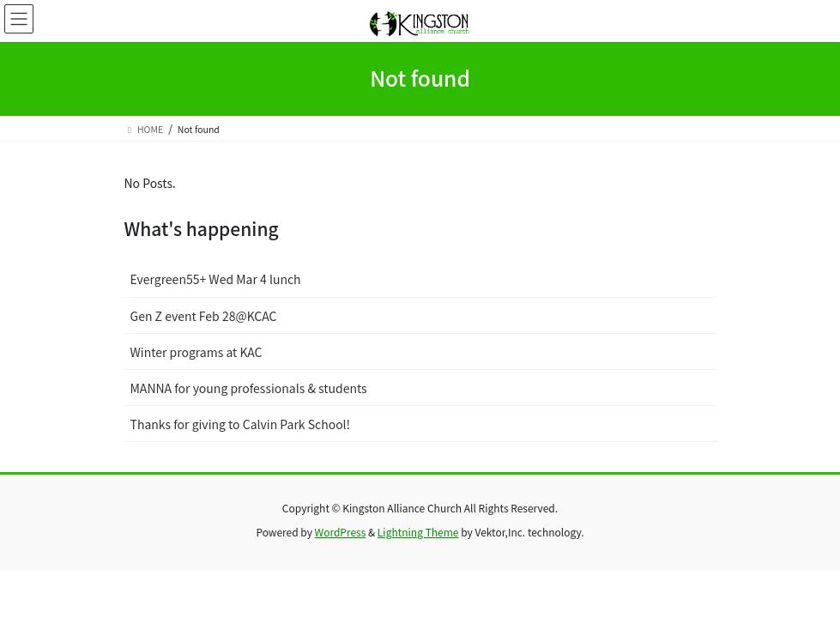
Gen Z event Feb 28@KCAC (204, 316)
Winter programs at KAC (196, 352)
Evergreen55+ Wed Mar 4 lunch (216, 279)
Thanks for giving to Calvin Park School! (241, 424)
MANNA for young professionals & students (249, 388)
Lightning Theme (418, 532)
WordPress (341, 532)
